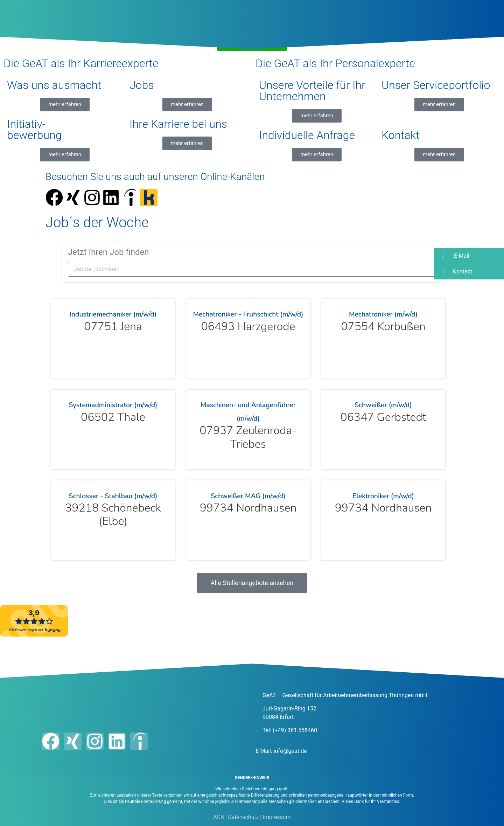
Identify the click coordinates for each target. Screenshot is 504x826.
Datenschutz (243, 817)
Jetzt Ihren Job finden (108, 252)
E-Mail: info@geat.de (281, 751)
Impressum (276, 817)
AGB (219, 817)
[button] (469, 256)
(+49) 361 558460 (295, 730)
